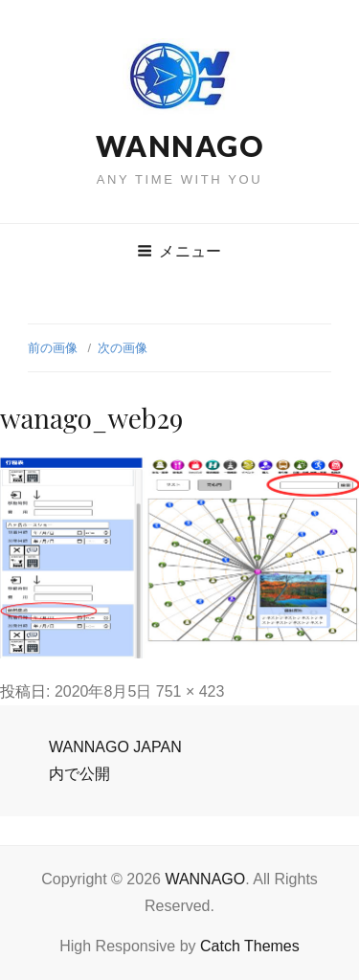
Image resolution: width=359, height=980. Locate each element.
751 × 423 (191, 691)
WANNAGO (180, 145)
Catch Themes (250, 946)
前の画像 (53, 348)
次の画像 (123, 348)
